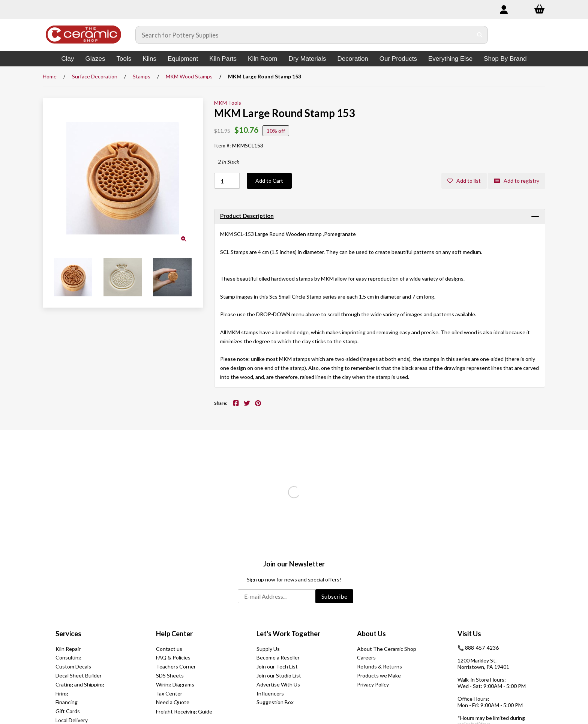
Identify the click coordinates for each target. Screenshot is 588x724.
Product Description (247, 216)
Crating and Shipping (80, 684)
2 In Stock (229, 161)
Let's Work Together (288, 634)
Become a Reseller (278, 657)
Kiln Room (262, 59)
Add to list (464, 181)
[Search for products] (304, 35)
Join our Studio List (279, 675)
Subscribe (334, 596)
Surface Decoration (95, 76)
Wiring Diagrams (175, 684)
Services (68, 634)
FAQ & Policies (173, 657)
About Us (371, 634)
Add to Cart (269, 181)
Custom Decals (73, 666)
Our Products (398, 59)
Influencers (270, 693)
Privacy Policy (373, 684)
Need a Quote (173, 702)
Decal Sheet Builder (79, 675)
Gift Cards (68, 711)
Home (50, 76)
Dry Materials (307, 59)
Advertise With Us (278, 684)
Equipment (183, 59)
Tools (124, 59)
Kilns (149, 59)
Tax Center (169, 693)
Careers (366, 657)
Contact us (169, 649)
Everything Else (450, 59)
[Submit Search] (480, 35)
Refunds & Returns (379, 666)
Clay (68, 59)
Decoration (353, 59)
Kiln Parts (223, 59)
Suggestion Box (275, 702)
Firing (62, 693)
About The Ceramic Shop (387, 649)
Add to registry (517, 181)
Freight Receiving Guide (184, 711)
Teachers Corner (176, 666)
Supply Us (268, 649)
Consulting (68, 657)
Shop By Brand (505, 59)
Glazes (95, 59)
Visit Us (469, 634)
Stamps (142, 76)
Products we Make (379, 675)
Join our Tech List (277, 666)
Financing (67, 702)
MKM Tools (228, 103)
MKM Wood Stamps (189, 76)
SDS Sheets (170, 675)
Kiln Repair (68, 649)
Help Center (174, 634)
